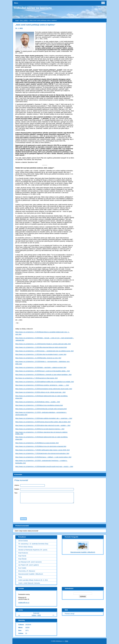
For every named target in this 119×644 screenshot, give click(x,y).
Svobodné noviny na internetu (33, 8)
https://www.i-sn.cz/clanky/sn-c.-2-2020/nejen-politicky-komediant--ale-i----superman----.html (44, 418)
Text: (16, 493)
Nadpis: (17, 489)
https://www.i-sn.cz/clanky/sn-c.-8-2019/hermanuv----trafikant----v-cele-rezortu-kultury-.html (43, 457)
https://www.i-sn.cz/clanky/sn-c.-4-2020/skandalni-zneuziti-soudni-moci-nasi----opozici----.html (44, 467)
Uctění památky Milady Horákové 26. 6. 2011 (33, 580)
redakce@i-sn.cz (24, 603)
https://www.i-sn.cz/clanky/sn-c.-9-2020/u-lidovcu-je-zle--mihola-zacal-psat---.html (40, 392)
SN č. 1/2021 (24, 20)
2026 (39, 615)
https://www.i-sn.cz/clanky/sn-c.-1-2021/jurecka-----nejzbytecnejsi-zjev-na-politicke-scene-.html (44, 351)
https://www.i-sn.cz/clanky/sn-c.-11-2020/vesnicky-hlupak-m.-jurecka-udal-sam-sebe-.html (43, 344)
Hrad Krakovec (23, 553)
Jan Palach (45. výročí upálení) (28, 565)
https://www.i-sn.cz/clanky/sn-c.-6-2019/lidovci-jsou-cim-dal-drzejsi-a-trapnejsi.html (41, 446)
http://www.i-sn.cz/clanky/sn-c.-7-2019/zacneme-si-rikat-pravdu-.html (36, 378)
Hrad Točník (22, 556)
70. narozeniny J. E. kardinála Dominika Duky (33, 544)
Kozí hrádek (22, 568)
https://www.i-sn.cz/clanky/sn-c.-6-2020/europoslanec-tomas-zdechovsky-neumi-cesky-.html (44, 389)
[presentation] (59, 510)
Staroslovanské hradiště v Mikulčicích (31, 574)
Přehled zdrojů (70, 614)
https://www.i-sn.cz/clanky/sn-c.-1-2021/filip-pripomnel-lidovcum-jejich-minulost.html (41, 347)
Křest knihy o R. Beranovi (27, 571)
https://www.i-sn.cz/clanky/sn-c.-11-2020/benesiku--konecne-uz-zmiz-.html (38, 358)
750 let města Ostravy (25, 547)
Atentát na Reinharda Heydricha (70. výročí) (33, 550)
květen (34, 615)
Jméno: (17, 485)
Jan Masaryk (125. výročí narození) (30, 562)
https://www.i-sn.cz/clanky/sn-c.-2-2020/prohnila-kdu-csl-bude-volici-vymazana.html (41, 409)
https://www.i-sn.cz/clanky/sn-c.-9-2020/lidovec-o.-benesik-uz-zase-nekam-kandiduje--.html (43, 375)
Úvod (17, 20)
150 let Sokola (23, 541)
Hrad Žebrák (22, 559)
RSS (67, 641)
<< (19, 615)
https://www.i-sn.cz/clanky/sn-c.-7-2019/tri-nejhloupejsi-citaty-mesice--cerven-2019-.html (42, 450)
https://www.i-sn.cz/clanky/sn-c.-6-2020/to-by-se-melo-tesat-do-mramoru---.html (40, 429)
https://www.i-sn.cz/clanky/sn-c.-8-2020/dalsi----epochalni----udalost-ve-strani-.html (41, 368)
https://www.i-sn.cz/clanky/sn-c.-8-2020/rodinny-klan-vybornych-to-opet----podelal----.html (43, 425)
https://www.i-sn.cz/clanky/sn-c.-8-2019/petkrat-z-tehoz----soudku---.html (38, 402)
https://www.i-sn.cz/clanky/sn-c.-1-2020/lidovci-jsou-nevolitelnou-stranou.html (39, 405)
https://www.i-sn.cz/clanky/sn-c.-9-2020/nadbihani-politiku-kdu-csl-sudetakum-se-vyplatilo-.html (45, 382)
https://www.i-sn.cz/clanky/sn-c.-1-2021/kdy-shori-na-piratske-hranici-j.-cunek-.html (41, 354)
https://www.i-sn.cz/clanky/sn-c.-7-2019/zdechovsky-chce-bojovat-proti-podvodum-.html (42, 453)
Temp (20, 577)
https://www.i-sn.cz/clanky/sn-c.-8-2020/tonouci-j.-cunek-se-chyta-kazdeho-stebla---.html (43, 371)
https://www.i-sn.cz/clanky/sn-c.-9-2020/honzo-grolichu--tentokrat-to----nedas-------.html (42, 385)
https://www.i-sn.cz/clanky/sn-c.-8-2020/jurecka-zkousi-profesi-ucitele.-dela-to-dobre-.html (43, 422)
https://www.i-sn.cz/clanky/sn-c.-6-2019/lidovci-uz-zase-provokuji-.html (37, 443)
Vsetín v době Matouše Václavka (29, 583)
